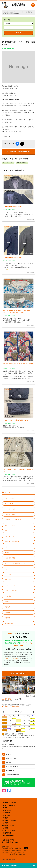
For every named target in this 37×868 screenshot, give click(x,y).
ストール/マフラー (10, 536)
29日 (26, 12)
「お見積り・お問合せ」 (11, 658)
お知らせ (9, 754)
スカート (7, 531)
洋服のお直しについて (10, 803)
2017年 (18, 12)
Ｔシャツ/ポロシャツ (11, 498)
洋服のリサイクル (11, 758)
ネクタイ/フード (9, 580)
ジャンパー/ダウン (10, 525)
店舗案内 (6, 818)
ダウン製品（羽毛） (11, 558)
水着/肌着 (7, 618)
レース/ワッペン (9, 163)
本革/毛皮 (7, 612)
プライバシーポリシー (13, 775)
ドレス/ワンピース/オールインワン (15, 563)
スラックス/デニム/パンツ (12, 542)
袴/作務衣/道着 (9, 623)
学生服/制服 (8, 596)
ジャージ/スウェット (11, 514)
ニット (7, 569)
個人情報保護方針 (8, 836)
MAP (26, 848)
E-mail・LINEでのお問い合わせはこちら (14, 854)
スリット (7, 547)
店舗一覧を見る (31, 696)
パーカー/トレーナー (11, 585)
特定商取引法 (10, 771)
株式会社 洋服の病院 (19, 5)
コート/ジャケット (10, 509)
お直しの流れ (7, 810)
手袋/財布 (7, 607)
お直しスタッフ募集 (12, 766)
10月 (22, 12)
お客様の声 (12, 12)
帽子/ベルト (8, 602)
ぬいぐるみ (8, 574)
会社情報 (9, 762)
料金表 (5, 808)
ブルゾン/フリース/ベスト (12, 591)
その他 (7, 552)
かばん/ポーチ (9, 503)
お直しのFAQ (7, 815)
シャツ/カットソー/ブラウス (13, 520)
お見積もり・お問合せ (10, 820)
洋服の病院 (6, 12)
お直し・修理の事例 (9, 805)
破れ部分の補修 (22, 163)
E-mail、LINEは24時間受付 (12, 707)
